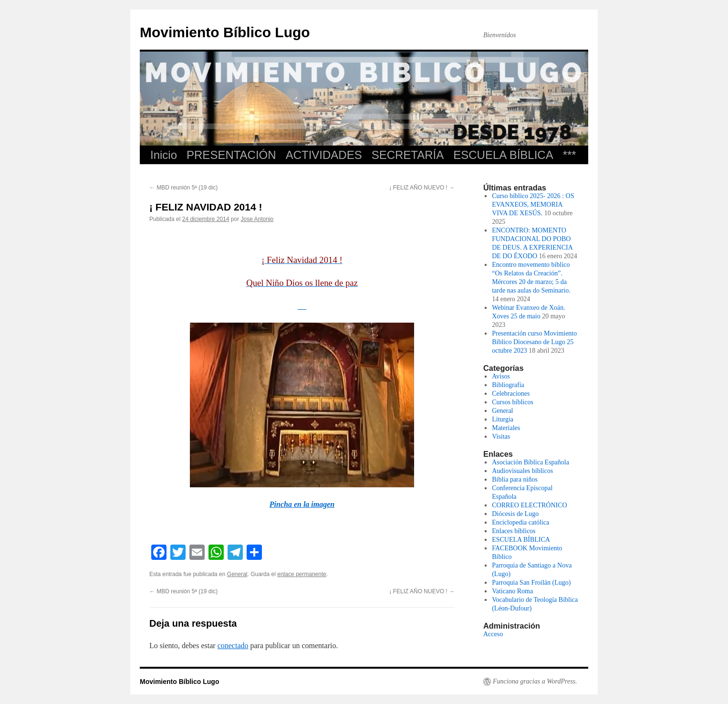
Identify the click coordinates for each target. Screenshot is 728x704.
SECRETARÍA (408, 155)
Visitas (501, 436)
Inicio (164, 155)
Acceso (493, 634)
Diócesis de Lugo (515, 514)
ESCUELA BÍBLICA (503, 155)
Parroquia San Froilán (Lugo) (531, 583)
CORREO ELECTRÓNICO (530, 505)
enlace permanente (302, 574)
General (237, 574)
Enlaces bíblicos (514, 531)
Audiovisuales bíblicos (522, 471)
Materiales (506, 428)
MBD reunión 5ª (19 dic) (183, 188)
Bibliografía (508, 385)
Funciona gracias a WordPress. (535, 681)
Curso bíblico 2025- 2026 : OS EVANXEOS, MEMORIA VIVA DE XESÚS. (533, 205)
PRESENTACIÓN (231, 155)
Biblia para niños (515, 479)
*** (570, 155)
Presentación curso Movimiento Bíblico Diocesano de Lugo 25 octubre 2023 (534, 342)
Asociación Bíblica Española (530, 462)
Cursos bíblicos (513, 402)
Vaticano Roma (512, 591)
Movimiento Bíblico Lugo (225, 32)
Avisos (501, 376)
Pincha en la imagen (302, 504)
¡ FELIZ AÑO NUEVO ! (422, 188)
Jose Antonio (257, 219)
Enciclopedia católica (520, 522)
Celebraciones (511, 394)
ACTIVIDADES (324, 155)
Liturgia (503, 419)
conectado (233, 646)
